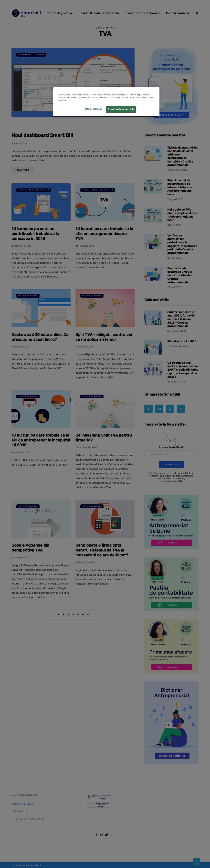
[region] (106, 102)
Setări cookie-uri (93, 109)
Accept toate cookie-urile (121, 109)
